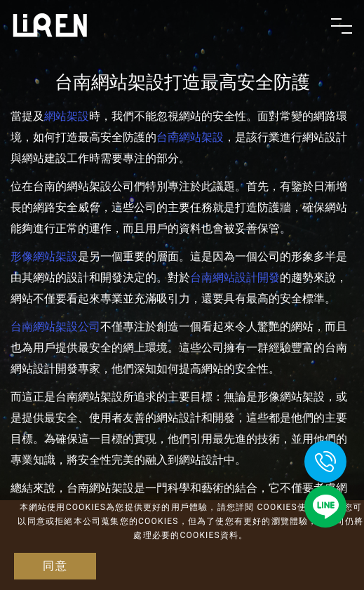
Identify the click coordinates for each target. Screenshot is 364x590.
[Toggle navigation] (342, 26)
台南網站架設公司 (55, 327)
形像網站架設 (44, 256)
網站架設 (67, 116)
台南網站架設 (190, 137)
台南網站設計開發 (235, 277)
